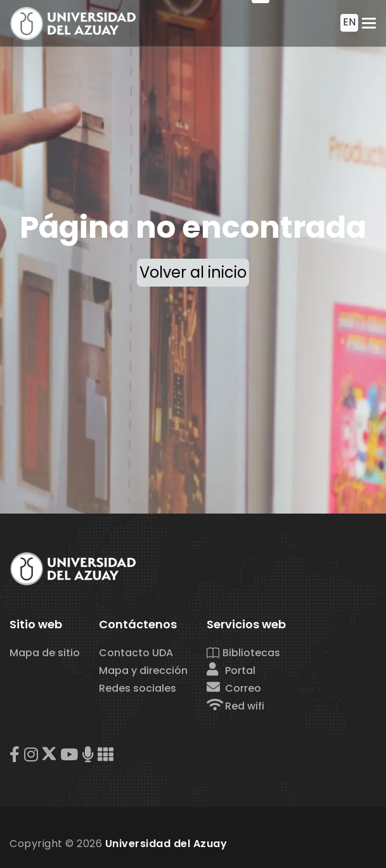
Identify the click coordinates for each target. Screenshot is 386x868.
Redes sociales (138, 688)
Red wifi (235, 706)
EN (349, 22)
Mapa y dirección (143, 670)
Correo (234, 688)
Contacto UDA (136, 653)
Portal (231, 670)
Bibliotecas (243, 653)
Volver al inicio (193, 272)
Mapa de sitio (45, 653)
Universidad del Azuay (166, 844)
